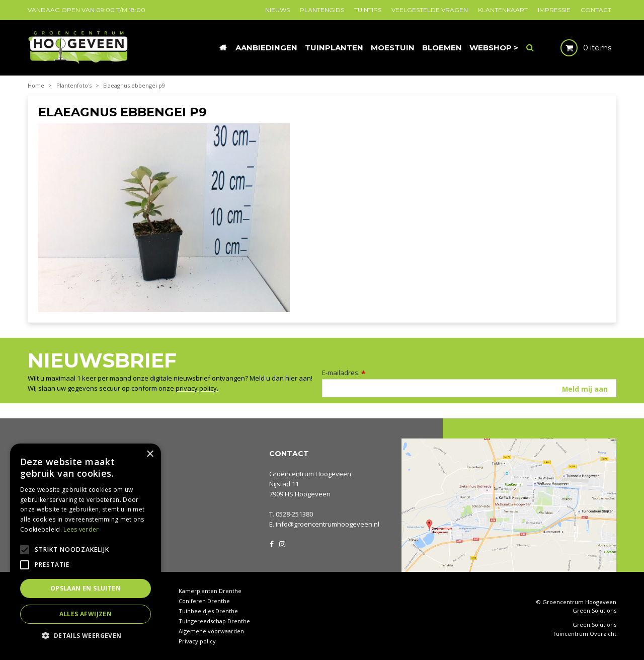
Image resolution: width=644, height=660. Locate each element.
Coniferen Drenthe (204, 601)
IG (282, 543)
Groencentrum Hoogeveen (310, 474)
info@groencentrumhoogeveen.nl (328, 524)
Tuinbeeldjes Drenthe (208, 611)
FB (272, 543)
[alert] (86, 547)
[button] (86, 635)
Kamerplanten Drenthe (210, 591)
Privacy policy (197, 641)
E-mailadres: (344, 373)
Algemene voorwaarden (211, 631)
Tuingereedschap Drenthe (214, 621)
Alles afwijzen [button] (86, 614)
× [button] (150, 454)
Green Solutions (594, 610)
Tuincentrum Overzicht (584, 634)
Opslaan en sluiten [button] (86, 588)
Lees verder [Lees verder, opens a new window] (81, 529)
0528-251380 (294, 514)
